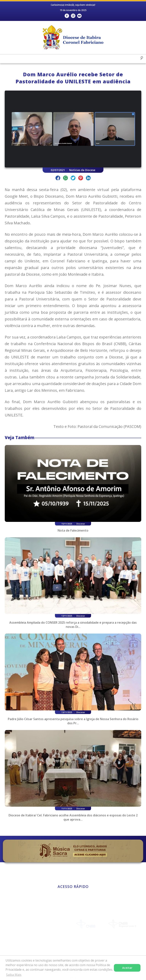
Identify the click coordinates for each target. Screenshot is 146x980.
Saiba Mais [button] (14, 975)
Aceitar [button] (127, 968)
